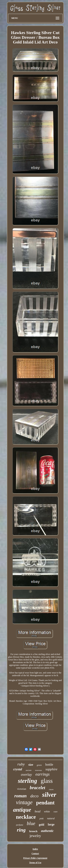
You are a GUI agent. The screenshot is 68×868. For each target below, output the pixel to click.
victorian (22, 789)
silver (49, 795)
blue (31, 823)
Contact (35, 854)
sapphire (51, 769)
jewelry (35, 836)
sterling (28, 781)
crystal (18, 769)
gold (41, 825)
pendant (45, 803)
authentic (47, 831)
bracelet (37, 788)
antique (22, 810)
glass (47, 781)
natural (51, 818)
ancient (29, 770)
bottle (49, 764)
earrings (43, 774)
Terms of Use (35, 863)
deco (34, 796)
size (31, 765)
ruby (21, 764)
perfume (20, 825)
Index (35, 849)
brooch (33, 831)
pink (42, 818)
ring (21, 830)
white (47, 811)
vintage (24, 802)
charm (51, 789)
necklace (26, 817)
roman (20, 796)
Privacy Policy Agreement (35, 858)
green (39, 765)
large (51, 824)
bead (38, 811)
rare (55, 812)
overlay (26, 775)
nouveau (38, 770)
